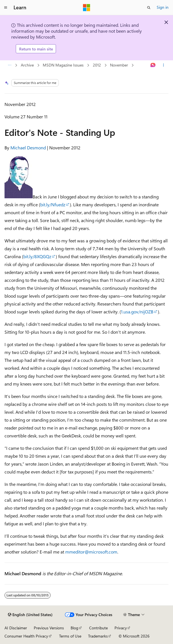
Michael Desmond (28, 148)
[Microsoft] (87, 8)
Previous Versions (49, 628)
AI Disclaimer (16, 628)
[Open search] (149, 8)
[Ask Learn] (153, 65)
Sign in (163, 7)
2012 (97, 65)
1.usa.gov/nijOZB (137, 312)
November (119, 65)
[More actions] (164, 65)
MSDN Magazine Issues (63, 65)
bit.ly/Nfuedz (53, 204)
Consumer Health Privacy (26, 636)
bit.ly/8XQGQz (37, 256)
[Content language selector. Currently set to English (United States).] (30, 615)
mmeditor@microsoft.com (91, 552)
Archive (27, 65)
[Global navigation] (6, 8)
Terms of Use (70, 636)
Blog (74, 628)
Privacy (121, 628)
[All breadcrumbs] (9, 65)
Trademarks (98, 636)
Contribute (98, 628)
